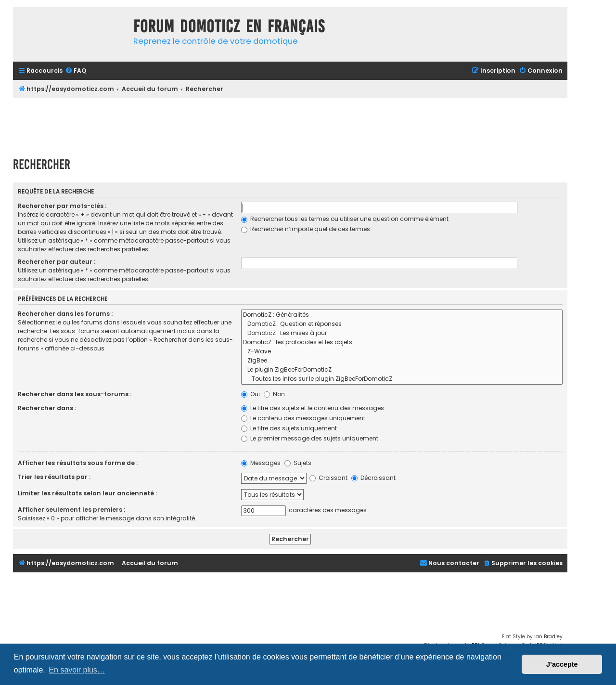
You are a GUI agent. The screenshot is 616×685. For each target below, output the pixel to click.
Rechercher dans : (47, 408)
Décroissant (373, 478)
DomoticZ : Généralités (402, 315)
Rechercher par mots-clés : (62, 206)
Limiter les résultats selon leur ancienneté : (87, 493)
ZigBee (402, 361)
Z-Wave (402, 352)
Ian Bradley (548, 637)
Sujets (298, 463)
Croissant (328, 478)
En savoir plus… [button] (77, 670)
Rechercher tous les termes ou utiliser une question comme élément (345, 219)
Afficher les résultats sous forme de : (78, 463)
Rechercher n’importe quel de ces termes (306, 229)
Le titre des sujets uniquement (289, 428)
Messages (261, 463)
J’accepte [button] (562, 664)
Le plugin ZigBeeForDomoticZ (402, 370)
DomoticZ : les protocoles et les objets (402, 342)
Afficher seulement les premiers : (71, 510)
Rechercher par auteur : (57, 262)
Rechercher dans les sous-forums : (75, 394)
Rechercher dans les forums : (65, 314)
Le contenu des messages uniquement (303, 418)
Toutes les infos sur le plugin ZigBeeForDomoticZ (402, 379)
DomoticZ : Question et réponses (402, 324)
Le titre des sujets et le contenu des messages (313, 408)
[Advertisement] (290, 124)
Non (274, 394)
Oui (250, 394)
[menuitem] (76, 71)
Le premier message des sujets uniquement (310, 438)
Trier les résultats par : (54, 477)
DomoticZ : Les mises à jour (402, 333)
